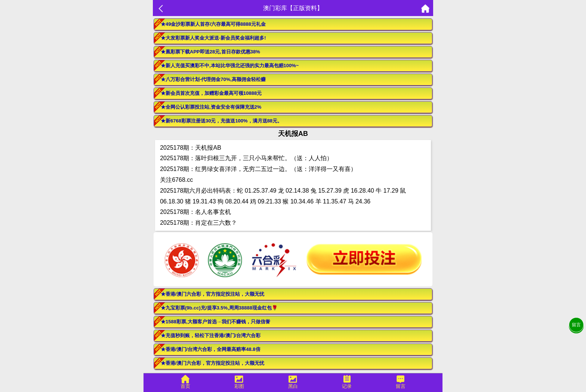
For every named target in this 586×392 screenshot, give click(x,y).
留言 (576, 325)
